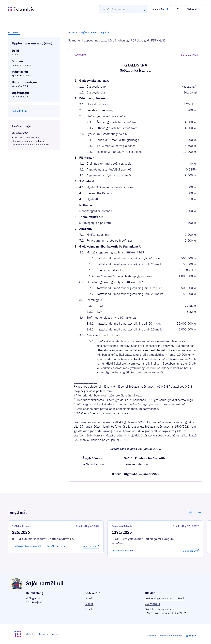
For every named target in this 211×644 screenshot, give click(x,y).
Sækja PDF (19, 111)
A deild (89, 598)
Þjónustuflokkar (49, 634)
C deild (89, 609)
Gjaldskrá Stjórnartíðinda (160, 609)
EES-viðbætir (153, 604)
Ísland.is (30, 634)
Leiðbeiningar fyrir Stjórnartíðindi (164, 598)
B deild (89, 604)
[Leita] (143, 9)
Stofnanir (151, 636)
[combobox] (123, 9)
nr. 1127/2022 (177, 613)
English (193, 636)
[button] (161, 9)
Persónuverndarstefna (171, 636)
